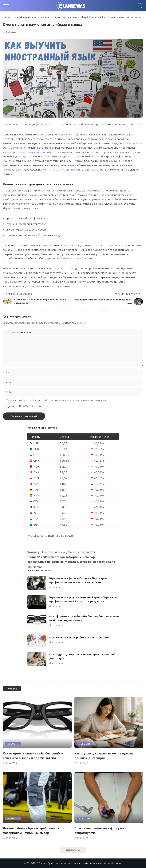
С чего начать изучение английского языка (38, 152)
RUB (51, 536)
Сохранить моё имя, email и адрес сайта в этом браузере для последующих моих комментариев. (58, 400)
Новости (13, 744)
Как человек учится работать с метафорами (79, 637)
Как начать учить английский (61, 170)
